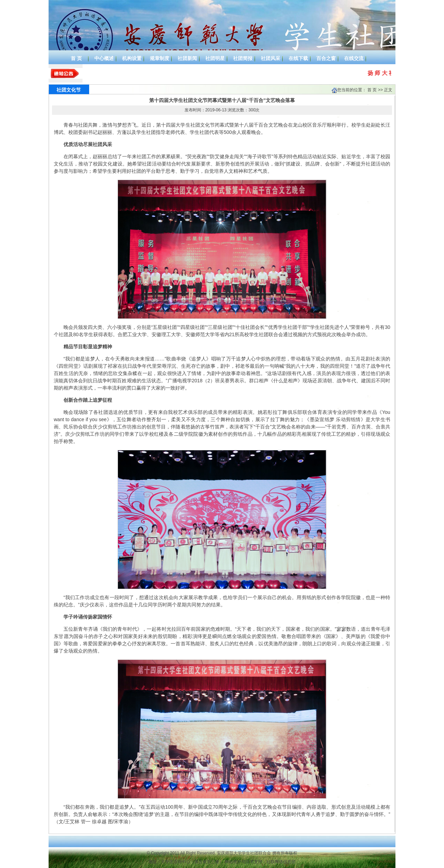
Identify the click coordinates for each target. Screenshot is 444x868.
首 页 (372, 90)
